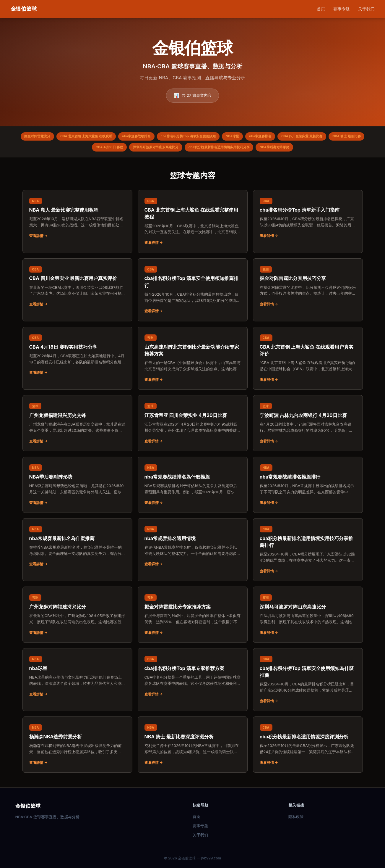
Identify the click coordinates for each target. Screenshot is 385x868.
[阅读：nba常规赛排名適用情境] (193, 549)
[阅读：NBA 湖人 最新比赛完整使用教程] (77, 221)
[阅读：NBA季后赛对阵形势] (77, 487)
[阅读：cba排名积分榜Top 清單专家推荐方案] (193, 679)
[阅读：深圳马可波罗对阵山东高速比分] (308, 617)
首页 (321, 9)
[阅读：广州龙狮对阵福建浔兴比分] (77, 617)
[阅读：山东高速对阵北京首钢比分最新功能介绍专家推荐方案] (193, 361)
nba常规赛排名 (289, 137)
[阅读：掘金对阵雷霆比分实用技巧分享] (308, 289)
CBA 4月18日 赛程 (122, 149)
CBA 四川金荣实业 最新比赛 (335, 137)
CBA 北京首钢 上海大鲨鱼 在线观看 (96, 137)
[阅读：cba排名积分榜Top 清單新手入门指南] (308, 221)
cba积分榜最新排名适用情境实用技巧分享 (243, 149)
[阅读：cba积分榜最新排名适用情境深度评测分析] (308, 747)
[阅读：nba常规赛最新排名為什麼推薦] (77, 549)
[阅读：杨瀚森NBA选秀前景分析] (77, 747)
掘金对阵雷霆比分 (42, 137)
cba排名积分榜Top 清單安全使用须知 (209, 137)
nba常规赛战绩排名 (151, 137)
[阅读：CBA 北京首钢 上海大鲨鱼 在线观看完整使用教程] (193, 224)
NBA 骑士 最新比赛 (80, 149)
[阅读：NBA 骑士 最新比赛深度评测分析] (193, 747)
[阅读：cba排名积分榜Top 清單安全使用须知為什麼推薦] (308, 682)
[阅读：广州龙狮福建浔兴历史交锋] (77, 426)
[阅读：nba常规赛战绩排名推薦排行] (308, 487)
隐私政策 (296, 817)
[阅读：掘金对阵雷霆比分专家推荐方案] (193, 617)
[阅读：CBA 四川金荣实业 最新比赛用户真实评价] (77, 289)
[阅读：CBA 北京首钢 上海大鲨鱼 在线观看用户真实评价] (308, 361)
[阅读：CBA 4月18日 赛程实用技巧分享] (77, 357)
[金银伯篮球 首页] (24, 9)
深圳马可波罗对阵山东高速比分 (173, 149)
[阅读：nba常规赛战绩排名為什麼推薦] (193, 487)
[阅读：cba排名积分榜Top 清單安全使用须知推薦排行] (193, 293)
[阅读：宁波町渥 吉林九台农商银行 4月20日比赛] (308, 426)
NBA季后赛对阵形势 (304, 149)
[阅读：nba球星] (77, 679)
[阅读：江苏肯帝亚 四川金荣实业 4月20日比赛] (193, 426)
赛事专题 (342, 9)
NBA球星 (258, 137)
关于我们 (366, 9)
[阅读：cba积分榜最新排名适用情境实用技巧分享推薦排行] (308, 552)
